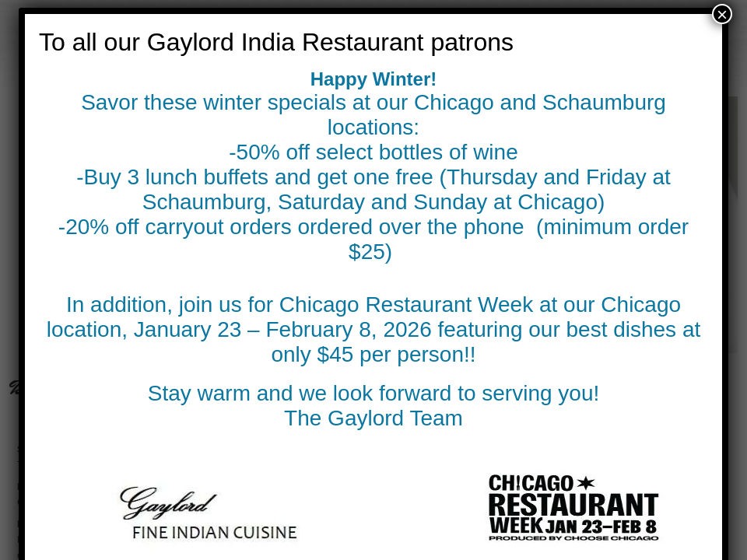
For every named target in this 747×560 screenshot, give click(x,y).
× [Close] (722, 14)
